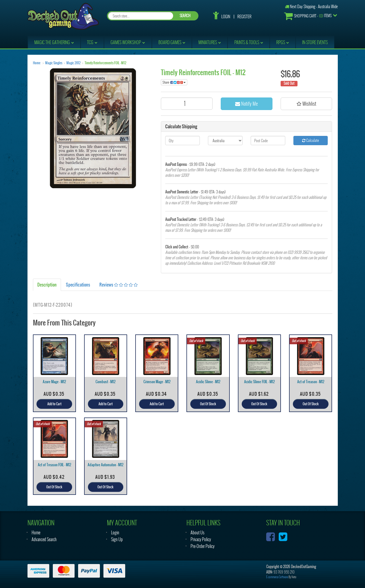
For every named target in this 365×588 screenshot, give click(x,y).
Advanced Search (44, 539)
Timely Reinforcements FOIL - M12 (105, 63)
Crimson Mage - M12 (157, 382)
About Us (197, 533)
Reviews (119, 285)
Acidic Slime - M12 (208, 382)
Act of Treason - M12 (311, 382)
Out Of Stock (208, 404)
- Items (308, 16)
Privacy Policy (201, 539)
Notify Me (246, 104)
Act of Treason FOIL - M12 (54, 465)
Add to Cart (54, 404)
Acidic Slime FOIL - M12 (259, 382)
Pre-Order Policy (203, 546)
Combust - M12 (105, 382)
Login (226, 17)
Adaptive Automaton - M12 (105, 465)
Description (47, 285)
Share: (174, 82)
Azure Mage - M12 (54, 382)
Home (37, 63)
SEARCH (185, 16)
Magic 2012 (73, 63)
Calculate (311, 140)
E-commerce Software (277, 577)
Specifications (78, 285)
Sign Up (117, 539)
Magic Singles (54, 63)
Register (244, 17)
